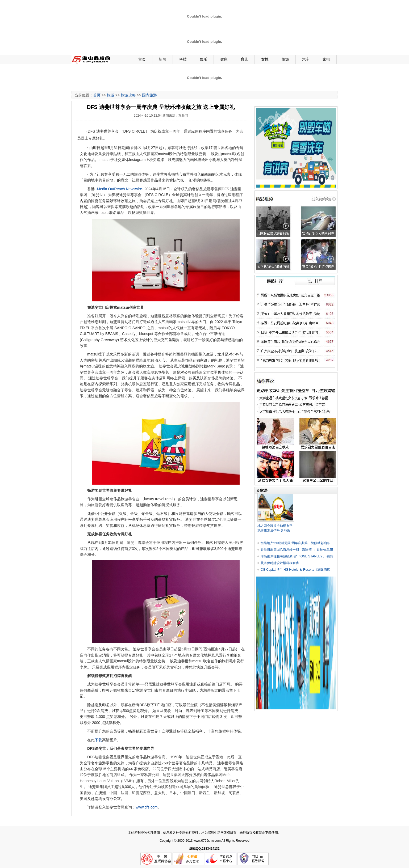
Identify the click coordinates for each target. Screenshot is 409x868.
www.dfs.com (147, 807)
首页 (142, 59)
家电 (326, 59)
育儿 (244, 59)
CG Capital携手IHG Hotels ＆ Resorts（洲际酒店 (295, 570)
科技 (183, 59)
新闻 (162, 59)
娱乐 (203, 59)
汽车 (306, 59)
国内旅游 (149, 95)
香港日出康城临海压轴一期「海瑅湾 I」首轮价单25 (297, 550)
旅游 (285, 59)
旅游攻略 (128, 95)
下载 (98, 740)
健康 (224, 59)
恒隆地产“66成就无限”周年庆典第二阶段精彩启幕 (295, 543)
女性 (265, 59)
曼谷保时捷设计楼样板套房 (280, 563)
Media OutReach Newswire (120, 189)
